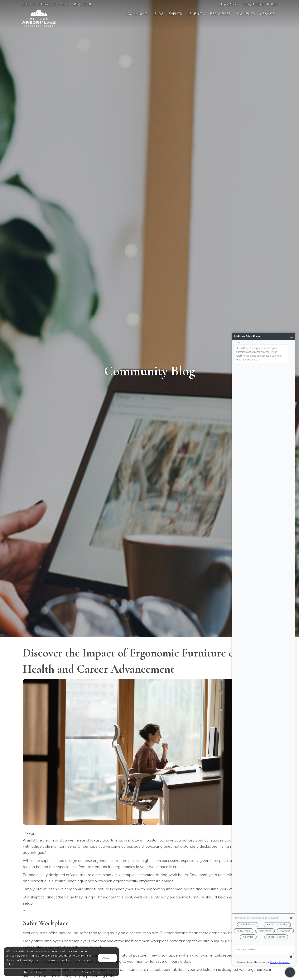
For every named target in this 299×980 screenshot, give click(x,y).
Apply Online (228, 4)
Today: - (260, 4)
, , (45, 4)
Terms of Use (33, 972)
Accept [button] (108, 958)
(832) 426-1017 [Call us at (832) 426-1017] (84, 4)
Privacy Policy (90, 972)
